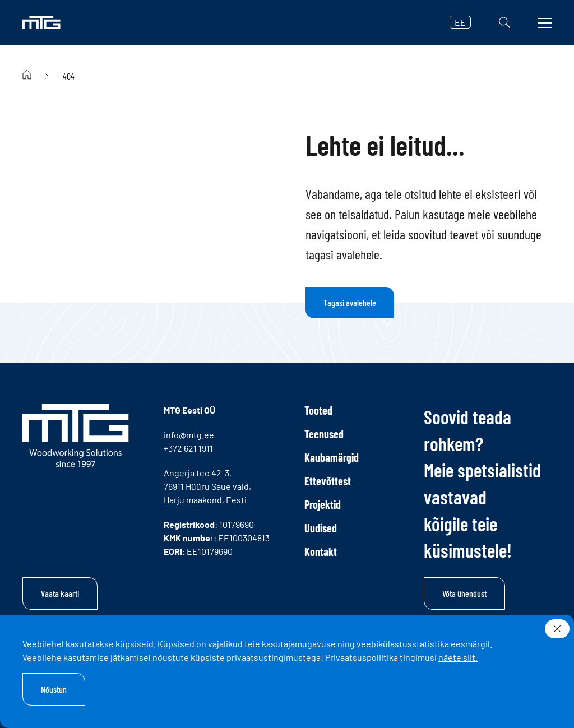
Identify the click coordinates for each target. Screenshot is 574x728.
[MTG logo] (41, 22)
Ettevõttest (328, 481)
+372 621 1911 (188, 448)
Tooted (318, 410)
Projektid (323, 504)
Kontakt (321, 551)
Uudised (321, 528)
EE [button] (460, 22)
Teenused (324, 434)
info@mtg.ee (189, 435)
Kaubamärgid (332, 457)
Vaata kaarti (60, 593)
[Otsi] (504, 22)
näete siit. (458, 657)
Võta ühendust (464, 593)
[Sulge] (557, 629)
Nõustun (54, 689)
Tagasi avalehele (350, 302)
